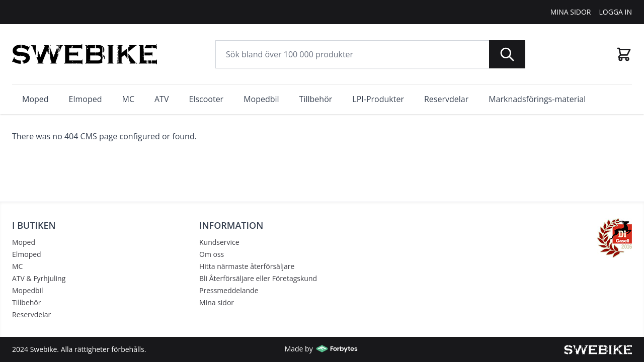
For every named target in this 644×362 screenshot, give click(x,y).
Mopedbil (28, 290)
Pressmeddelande (229, 290)
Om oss (212, 254)
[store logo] (85, 54)
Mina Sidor (571, 12)
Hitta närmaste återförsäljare (247, 266)
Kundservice (219, 242)
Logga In (616, 12)
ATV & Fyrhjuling (39, 278)
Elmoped (27, 254)
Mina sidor (217, 302)
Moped (24, 242)
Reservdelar (31, 314)
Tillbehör (26, 302)
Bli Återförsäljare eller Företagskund (258, 278)
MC (17, 266)
